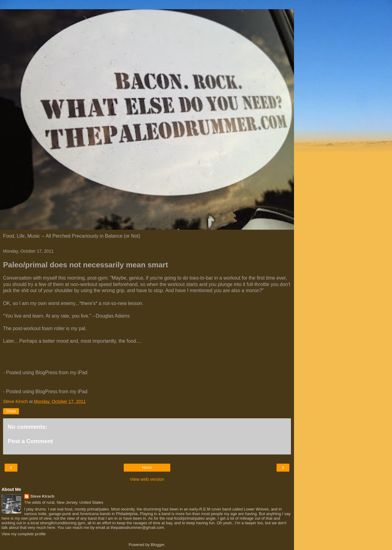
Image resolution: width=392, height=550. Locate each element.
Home (147, 468)
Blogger (157, 545)
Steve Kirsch (42, 496)
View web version (147, 479)
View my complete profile (24, 534)
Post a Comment (30, 441)
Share (11, 411)
